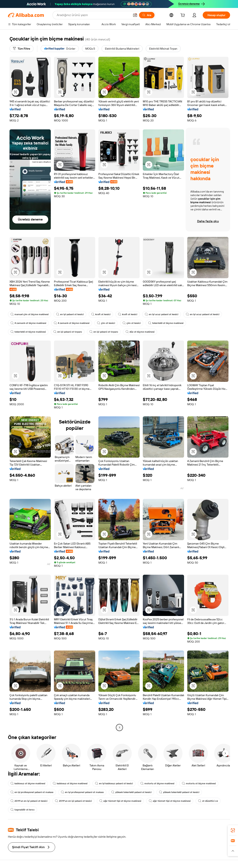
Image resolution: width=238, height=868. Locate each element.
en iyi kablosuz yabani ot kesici (114, 783)
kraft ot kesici (101, 314)
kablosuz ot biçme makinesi (28, 783)
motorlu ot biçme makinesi (157, 783)
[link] (233, 830)
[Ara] (147, 15)
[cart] (183, 16)
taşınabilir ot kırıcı (23, 810)
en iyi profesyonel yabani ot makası (32, 792)
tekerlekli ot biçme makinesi (166, 323)
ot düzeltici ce (208, 801)
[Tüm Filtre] (22, 49)
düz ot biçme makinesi (140, 332)
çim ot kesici (106, 323)
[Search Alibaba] (93, 15)
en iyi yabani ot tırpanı (68, 332)
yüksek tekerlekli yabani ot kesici (131, 792)
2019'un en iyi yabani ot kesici (29, 801)
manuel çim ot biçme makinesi (30, 314)
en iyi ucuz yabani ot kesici (162, 314)
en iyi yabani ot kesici (70, 314)
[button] (135, 15)
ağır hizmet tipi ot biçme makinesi (120, 801)
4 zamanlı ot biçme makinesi (28, 323)
